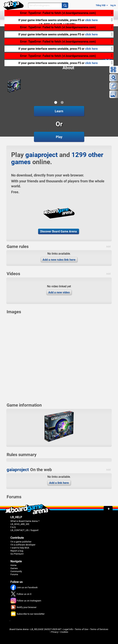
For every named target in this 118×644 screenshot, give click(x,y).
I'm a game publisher (21, 542)
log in (113, 5)
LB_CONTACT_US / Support (24, 530)
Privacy (55, 632)
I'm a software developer (23, 545)
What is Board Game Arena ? (25, 521)
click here (91, 20)
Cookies (64, 632)
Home (13, 565)
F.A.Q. (13, 527)
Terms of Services (99, 629)
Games (14, 568)
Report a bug (17, 551)
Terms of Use (81, 629)
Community (16, 571)
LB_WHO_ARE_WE (20, 524)
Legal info (68, 629)
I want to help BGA (20, 548)
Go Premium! (17, 554)
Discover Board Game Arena (59, 231)
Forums (14, 574)
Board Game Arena (19, 629)
